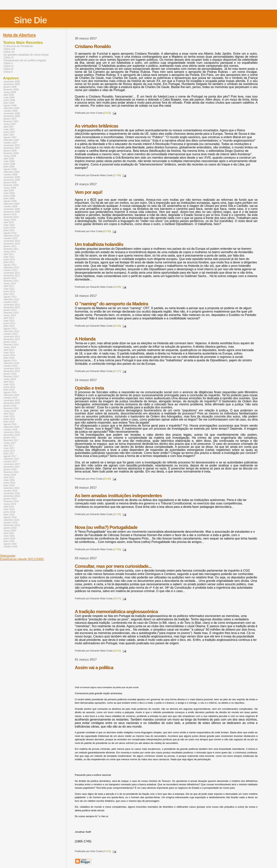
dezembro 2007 (12, 148)
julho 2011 (9, 262)
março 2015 (10, 379)
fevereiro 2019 (11, 501)
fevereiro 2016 (11, 408)
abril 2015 (9, 382)
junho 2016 (9, 419)
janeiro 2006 (10, 87)
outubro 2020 (11, 547)
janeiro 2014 (10, 342)
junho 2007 (9, 132)
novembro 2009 (12, 209)
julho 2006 (9, 103)
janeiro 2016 (10, 406)
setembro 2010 (11, 236)
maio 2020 (9, 536)
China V (8, 63)
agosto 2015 (10, 392)
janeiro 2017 (10, 438)
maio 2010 (9, 225)
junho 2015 (9, 387)
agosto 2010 (10, 233)
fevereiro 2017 (11, 440)
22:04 (117, 326)
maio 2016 (9, 416)
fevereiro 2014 (11, 345)
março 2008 (10, 156)
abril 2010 (9, 222)
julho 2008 (9, 167)
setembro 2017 (11, 459)
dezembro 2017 (12, 467)
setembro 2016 (11, 427)
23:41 (107, 851)
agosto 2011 (10, 265)
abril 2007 (9, 127)
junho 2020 (9, 539)
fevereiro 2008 (11, 153)
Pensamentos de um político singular (25, 60)
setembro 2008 (11, 172)
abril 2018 (9, 477)
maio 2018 (9, 480)
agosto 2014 (10, 361)
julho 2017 (9, 454)
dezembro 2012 (12, 307)
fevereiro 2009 (11, 185)
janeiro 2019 (10, 499)
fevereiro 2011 (11, 249)
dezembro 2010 (12, 244)
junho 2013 (9, 323)
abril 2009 (9, 191)
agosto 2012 (10, 297)
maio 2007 (9, 129)
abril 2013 (9, 318)
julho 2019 (9, 515)
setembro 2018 (11, 488)
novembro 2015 (12, 400)
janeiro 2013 (10, 310)
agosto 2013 (10, 329)
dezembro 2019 (12, 525)
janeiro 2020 (10, 528)
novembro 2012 (12, 305)
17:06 (117, 175)
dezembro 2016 (12, 435)
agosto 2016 (10, 424)
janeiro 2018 (10, 469)
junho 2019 (9, 512)
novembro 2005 (12, 82)
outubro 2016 (11, 430)
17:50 (117, 549)
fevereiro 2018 (11, 472)
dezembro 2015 (12, 403)
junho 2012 (9, 291)
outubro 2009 (11, 206)
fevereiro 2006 (11, 90)
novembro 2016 (12, 432)
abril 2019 (9, 507)
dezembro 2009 (12, 212)
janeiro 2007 (10, 119)
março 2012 (10, 284)
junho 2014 (9, 355)
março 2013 (10, 315)
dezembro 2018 (12, 496)
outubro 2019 (11, 523)
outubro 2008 (11, 175)
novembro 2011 (12, 273)
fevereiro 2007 (11, 121)
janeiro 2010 (10, 214)
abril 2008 (9, 159)
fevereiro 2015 (11, 377)
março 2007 (10, 124)
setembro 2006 (11, 108)
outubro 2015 (11, 398)
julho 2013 (9, 326)
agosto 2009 (10, 201)
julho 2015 (9, 390)
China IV (9, 66)
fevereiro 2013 (11, 313)
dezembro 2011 (12, 276)
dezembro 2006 (12, 116)
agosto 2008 (10, 169)
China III (8, 69)
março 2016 (10, 411)
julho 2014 (9, 358)
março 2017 (10, 443)
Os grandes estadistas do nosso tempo (26, 55)
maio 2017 (9, 448)
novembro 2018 (12, 493)
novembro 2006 (12, 113)
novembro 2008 (12, 177)
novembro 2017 (12, 464)
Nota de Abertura (19, 35)
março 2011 (10, 252)
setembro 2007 (11, 140)
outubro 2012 (11, 302)
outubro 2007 (11, 143)
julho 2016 (9, 422)
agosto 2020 (10, 544)
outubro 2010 (11, 238)
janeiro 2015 (10, 374)
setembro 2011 (11, 268)
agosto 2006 (10, 106)
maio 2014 (9, 353)
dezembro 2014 (12, 371)
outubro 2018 (11, 491)
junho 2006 (9, 100)
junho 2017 (9, 451)
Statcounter (8, 556)
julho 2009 (9, 198)
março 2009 (10, 188)
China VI (9, 58)
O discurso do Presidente (18, 46)
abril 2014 (9, 350)
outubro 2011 (11, 270)
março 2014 (10, 347)
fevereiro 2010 (11, 217)
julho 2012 (9, 294)
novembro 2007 (12, 145)
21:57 (117, 371)
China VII (9, 52)
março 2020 (10, 531)
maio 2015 (9, 384)
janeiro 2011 (10, 246)
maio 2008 (9, 161)
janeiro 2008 (10, 151)
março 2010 (10, 220)
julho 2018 (9, 485)
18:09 (117, 287)
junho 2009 (9, 196)
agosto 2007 (10, 137)
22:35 (117, 514)
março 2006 (10, 92)
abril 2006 (9, 95)
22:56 (107, 231)
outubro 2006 (11, 111)
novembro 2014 (12, 369)
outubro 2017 (11, 462)
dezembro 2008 (12, 180)
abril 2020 (9, 533)
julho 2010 (9, 230)
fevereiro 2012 (11, 281)
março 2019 (10, 504)
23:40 (107, 479)
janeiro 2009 (10, 183)
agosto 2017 (10, 456)
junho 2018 (9, 483)
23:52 (107, 113)
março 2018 (10, 475)
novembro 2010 (12, 241)
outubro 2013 (11, 334)
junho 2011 (9, 260)
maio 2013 (9, 321)
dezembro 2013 (12, 339)
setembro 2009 (11, 204)
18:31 (117, 651)
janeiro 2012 (10, 278)
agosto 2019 (10, 517)
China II (8, 72)
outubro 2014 (11, 366)
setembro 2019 (11, 520)
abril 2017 (9, 446)
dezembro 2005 (12, 84)
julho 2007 (9, 135)
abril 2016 (9, 414)
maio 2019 (9, 509)
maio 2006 (9, 98)
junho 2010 (9, 228)
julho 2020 (9, 541)
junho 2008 (9, 164)
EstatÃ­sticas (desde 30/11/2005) (22, 559)
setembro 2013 (11, 331)
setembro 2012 (11, 299)
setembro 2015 (11, 395)
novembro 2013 (12, 337)
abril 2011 (9, 254)
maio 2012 (9, 289)
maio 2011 (9, 257)
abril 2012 (9, 286)
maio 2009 (9, 193)
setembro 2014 (11, 363)
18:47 (117, 598)
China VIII (9, 49)
